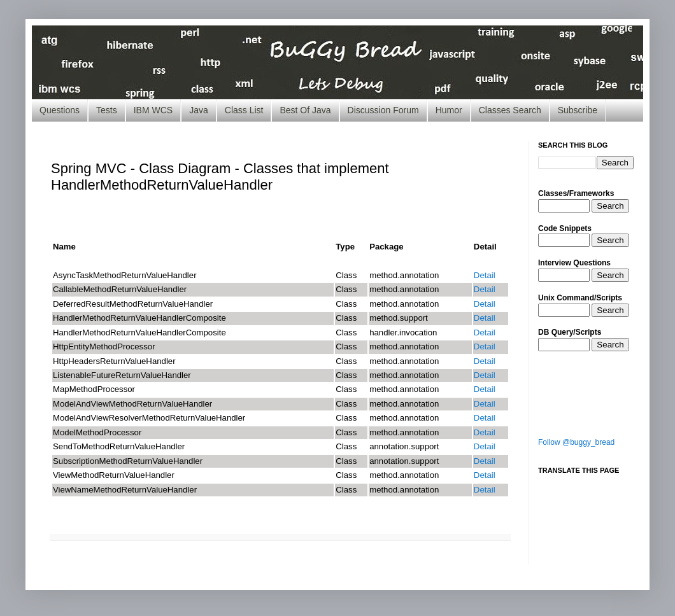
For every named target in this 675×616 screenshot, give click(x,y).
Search (610, 206)
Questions (60, 110)
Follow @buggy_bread (576, 442)
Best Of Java (305, 110)
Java (199, 110)
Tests (107, 110)
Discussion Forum (383, 110)
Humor (449, 110)
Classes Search (510, 110)
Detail (485, 275)
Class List (244, 110)
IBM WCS (153, 110)
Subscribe (578, 110)
